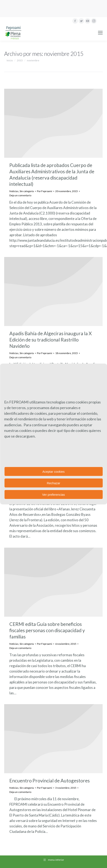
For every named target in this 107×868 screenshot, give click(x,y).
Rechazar (53, 483)
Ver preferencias (53, 494)
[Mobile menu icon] (100, 33)
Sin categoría (27, 191)
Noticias (14, 191)
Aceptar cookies (53, 471)
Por (45, 191)
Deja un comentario (20, 195)
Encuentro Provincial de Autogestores (50, 781)
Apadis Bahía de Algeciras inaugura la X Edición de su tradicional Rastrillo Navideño (51, 340)
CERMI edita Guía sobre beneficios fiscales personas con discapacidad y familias (47, 630)
